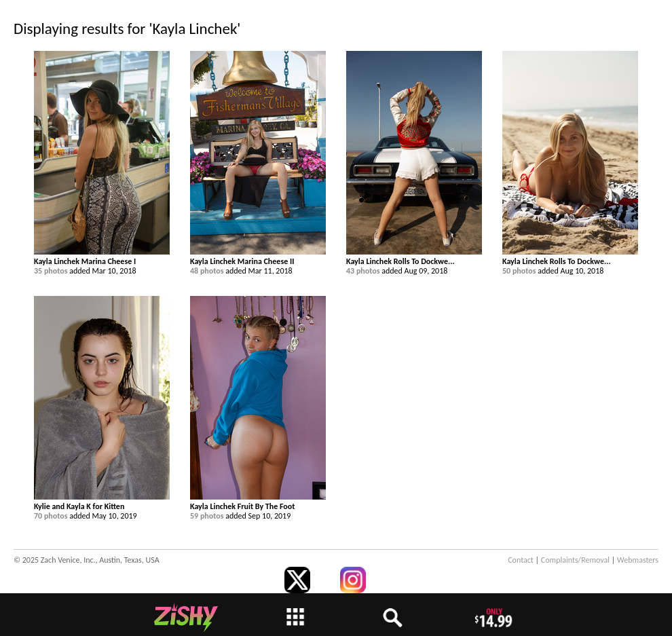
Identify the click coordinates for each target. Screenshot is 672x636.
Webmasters (638, 560)
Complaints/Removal (575, 560)
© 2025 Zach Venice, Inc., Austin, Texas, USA (87, 560)
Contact (521, 560)
